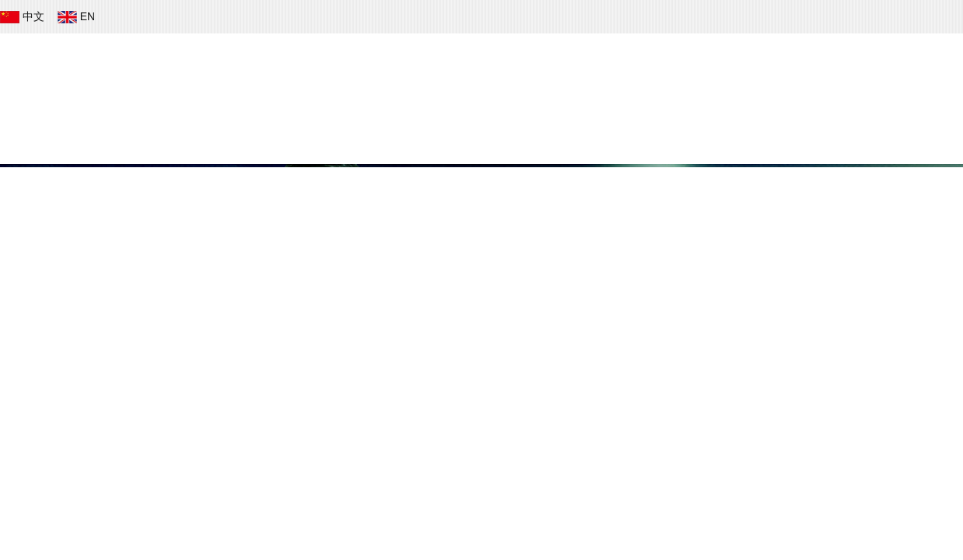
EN (78, 16)
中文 (24, 16)
